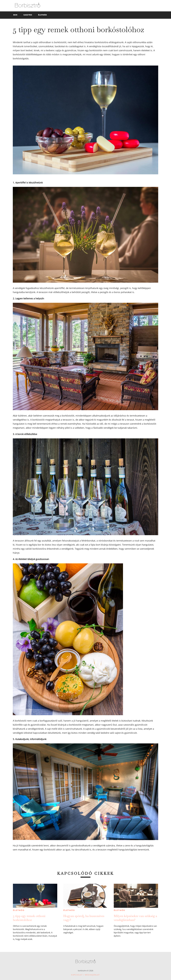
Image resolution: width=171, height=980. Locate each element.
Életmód (19, 910)
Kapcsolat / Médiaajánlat (86, 975)
